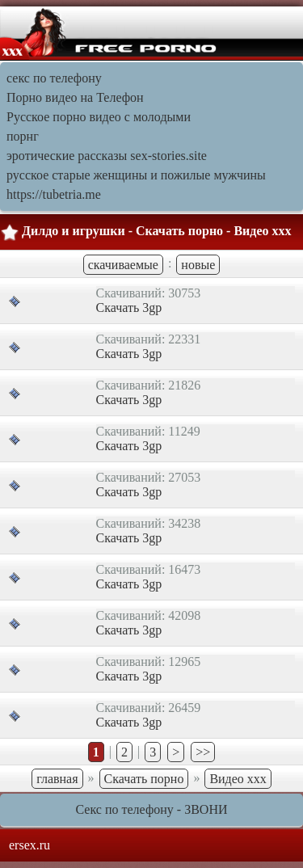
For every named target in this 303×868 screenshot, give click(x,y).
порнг (23, 136)
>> (203, 752)
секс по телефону (54, 78)
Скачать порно (144, 779)
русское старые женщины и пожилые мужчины (136, 175)
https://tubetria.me (54, 194)
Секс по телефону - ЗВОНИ (152, 809)
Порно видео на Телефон (75, 97)
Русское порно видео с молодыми (99, 117)
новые (198, 265)
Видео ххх (238, 779)
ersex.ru (29, 845)
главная (57, 779)
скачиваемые (123, 265)
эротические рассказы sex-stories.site (107, 156)
